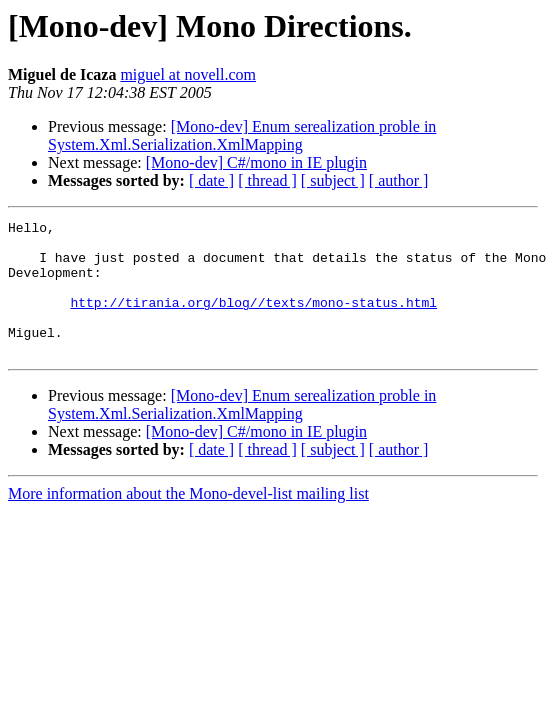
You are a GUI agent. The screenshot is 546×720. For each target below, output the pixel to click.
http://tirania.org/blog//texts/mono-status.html (253, 320)
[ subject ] (333, 180)
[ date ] (211, 180)
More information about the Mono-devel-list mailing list (188, 520)
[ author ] (399, 180)
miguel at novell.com (188, 74)
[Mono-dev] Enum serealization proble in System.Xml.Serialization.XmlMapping (242, 135)
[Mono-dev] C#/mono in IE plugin (256, 162)
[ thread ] (267, 180)
